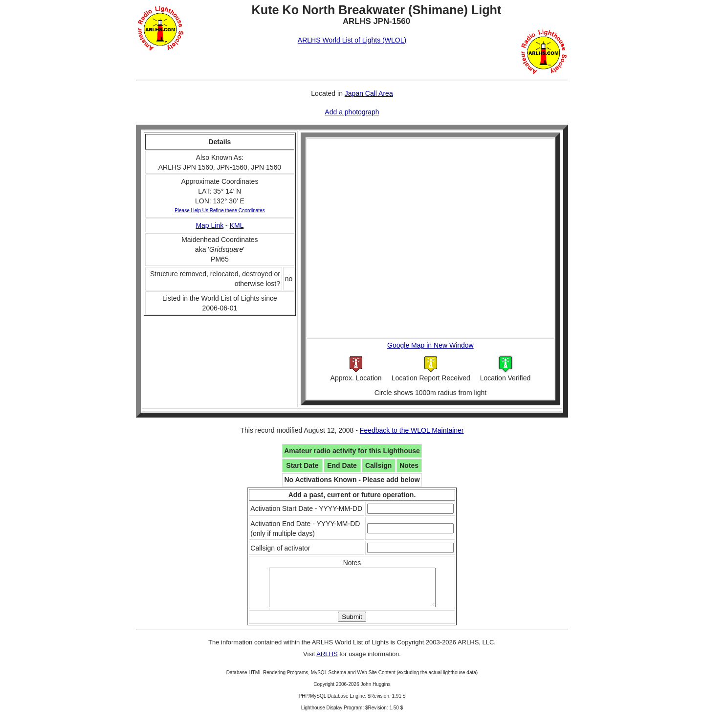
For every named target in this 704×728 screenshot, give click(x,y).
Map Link (209, 225)
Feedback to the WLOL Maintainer (412, 430)
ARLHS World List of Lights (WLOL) (352, 40)
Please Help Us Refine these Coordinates (220, 210)
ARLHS (327, 661)
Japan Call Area (369, 93)
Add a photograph (352, 112)
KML (237, 225)
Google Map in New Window (430, 345)
